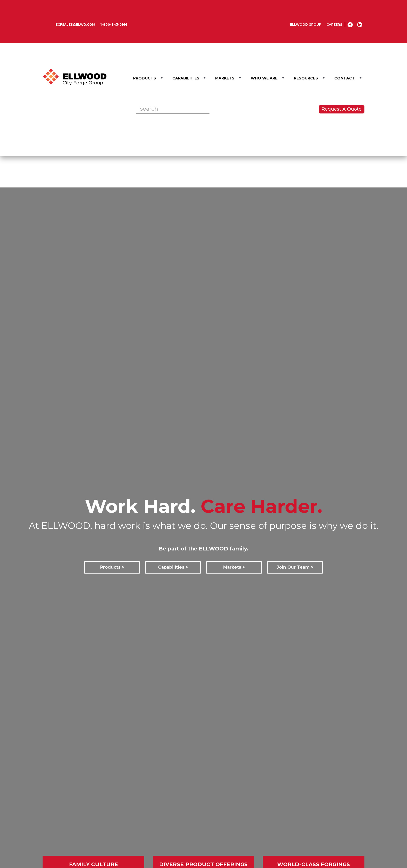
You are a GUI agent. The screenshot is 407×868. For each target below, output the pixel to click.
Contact (345, 78)
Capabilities (186, 78)
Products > (112, 567)
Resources (306, 78)
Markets (225, 78)
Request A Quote (342, 109)
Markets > (234, 567)
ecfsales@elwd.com (75, 25)
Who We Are (264, 78)
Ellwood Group (306, 25)
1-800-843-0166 (114, 25)
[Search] (173, 109)
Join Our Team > (295, 567)
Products (145, 78)
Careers (334, 25)
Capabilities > (173, 567)
